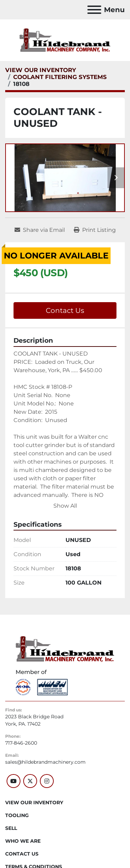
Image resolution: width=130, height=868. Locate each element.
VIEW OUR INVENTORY (34, 803)
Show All (65, 506)
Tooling (17, 815)
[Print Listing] (95, 230)
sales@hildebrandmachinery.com (45, 762)
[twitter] (30, 781)
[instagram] (47, 781)
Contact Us (65, 310)
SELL (11, 828)
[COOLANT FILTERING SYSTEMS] (60, 77)
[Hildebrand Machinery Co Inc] (65, 649)
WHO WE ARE (23, 841)
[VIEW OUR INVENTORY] (41, 70)
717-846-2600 (21, 743)
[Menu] (94, 10)
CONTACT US (22, 854)
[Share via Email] (40, 230)
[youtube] (14, 781)
